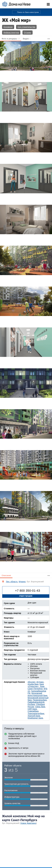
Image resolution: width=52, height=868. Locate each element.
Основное (8, 27)
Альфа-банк (33, 684)
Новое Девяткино (28, 823)
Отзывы (28, 33)
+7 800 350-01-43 (28, 591)
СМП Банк (32, 709)
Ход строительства (26, 27)
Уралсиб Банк (34, 716)
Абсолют (31, 682)
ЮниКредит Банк (35, 718)
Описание (6, 575)
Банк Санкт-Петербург (36, 688)
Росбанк (31, 704)
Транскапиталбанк (36, 713)
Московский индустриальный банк (37, 694)
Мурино (22, 582)
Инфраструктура (11, 33)
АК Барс (40, 682)
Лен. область (12, 582)
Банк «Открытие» (36, 685)
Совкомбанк (33, 711)
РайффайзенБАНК (36, 702)
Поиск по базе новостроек (28, 12)
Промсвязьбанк (40, 700)
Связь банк (40, 707)
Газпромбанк (37, 691)
